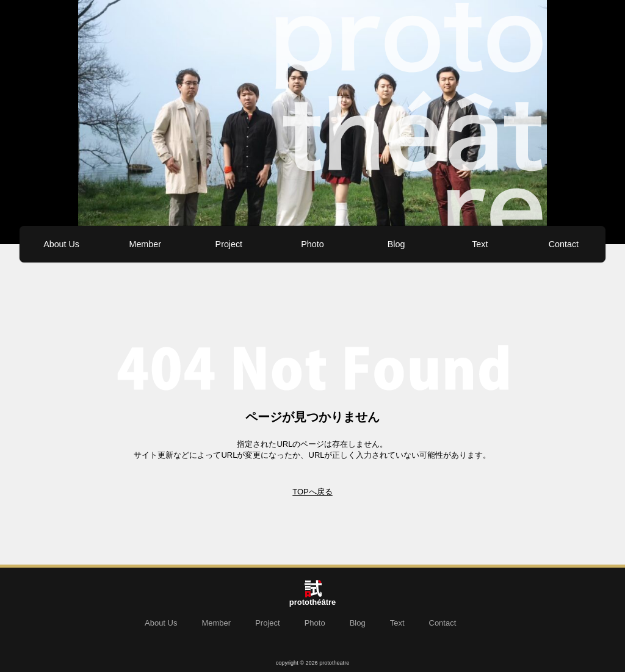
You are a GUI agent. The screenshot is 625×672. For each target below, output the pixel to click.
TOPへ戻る (312, 492)
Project (229, 244)
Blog (396, 244)
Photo (312, 244)
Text (480, 244)
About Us (61, 244)
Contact (564, 244)
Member (145, 244)
